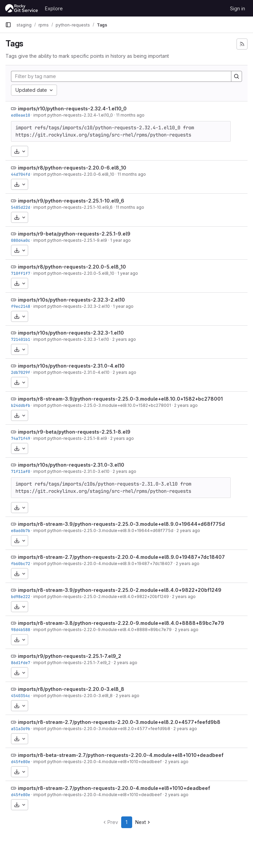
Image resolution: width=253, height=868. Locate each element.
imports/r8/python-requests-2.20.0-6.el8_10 (72, 168)
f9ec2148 (21, 306)
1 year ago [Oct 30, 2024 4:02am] (123, 306)
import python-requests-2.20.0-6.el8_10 (74, 174)
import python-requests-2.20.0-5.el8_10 (74, 273)
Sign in (238, 8)
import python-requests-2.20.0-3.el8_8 (73, 696)
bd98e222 (21, 596)
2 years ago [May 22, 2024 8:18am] (186, 405)
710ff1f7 (21, 273)
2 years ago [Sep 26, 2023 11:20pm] (125, 663)
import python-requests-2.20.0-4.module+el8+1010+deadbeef (97, 762)
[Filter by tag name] (121, 76)
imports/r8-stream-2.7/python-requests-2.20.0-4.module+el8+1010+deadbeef (114, 788)
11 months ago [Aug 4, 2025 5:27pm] (130, 207)
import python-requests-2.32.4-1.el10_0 (73, 115)
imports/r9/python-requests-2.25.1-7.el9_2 (70, 656)
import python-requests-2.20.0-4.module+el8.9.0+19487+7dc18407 (103, 563)
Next (143, 822)
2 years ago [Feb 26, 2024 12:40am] (124, 471)
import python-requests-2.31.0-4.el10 (71, 372)
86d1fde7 (21, 663)
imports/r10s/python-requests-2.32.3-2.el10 (71, 300)
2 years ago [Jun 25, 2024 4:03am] (124, 372)
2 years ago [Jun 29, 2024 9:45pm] (124, 339)
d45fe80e (21, 762)
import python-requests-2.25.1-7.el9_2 (72, 663)
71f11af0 (21, 471)
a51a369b (21, 729)
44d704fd (21, 174)
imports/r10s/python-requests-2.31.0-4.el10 (71, 366)
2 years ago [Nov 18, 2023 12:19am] (188, 530)
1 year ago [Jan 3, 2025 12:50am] (128, 273)
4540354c (21, 696)
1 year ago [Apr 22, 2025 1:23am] (120, 240)
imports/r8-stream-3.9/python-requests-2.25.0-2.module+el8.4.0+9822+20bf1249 (120, 590)
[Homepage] (22, 8)
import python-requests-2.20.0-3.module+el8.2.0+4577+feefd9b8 (102, 729)
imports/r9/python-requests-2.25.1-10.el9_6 (71, 201)
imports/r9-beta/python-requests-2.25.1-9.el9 (74, 234)
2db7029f (21, 372)
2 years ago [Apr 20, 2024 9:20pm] (122, 438)
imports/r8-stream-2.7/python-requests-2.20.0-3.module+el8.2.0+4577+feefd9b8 (119, 722)
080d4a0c (21, 240)
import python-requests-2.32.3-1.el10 (71, 339)
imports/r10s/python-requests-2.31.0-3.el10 (71, 465)
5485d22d (21, 207)
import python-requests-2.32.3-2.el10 (72, 306)
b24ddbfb (21, 405)
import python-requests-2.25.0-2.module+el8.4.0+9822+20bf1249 (101, 596)
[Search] (237, 76)
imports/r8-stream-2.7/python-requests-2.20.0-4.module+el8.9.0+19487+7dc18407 (121, 557)
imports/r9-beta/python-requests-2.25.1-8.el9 (74, 432)
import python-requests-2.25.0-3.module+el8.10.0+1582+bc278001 (102, 405)
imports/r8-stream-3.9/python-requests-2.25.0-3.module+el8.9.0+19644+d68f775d (121, 524)
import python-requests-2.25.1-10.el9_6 (73, 207)
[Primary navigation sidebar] (8, 25)
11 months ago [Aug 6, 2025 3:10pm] (132, 174)
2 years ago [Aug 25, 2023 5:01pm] (128, 696)
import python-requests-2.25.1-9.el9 (70, 240)
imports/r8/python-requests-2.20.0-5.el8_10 (72, 267)
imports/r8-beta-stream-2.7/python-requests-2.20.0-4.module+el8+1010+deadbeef (121, 755)
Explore (54, 8)
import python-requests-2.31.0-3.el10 (71, 471)
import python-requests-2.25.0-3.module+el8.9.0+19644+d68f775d (103, 530)
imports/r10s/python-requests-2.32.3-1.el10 (71, 333)
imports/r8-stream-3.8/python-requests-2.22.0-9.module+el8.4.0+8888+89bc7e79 (121, 623)
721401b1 (21, 339)
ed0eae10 (21, 115)
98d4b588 (21, 630)
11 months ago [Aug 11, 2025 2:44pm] (130, 115)
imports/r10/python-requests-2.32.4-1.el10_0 (72, 108)
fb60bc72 (21, 563)
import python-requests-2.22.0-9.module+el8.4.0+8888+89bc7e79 (102, 630)
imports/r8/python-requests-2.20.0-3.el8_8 (71, 689)
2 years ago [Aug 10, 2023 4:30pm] (177, 762)
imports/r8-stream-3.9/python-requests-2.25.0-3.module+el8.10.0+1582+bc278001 (120, 399)
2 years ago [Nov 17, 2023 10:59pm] (188, 563)
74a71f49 (21, 438)
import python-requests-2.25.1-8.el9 (70, 438)
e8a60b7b (21, 530)
